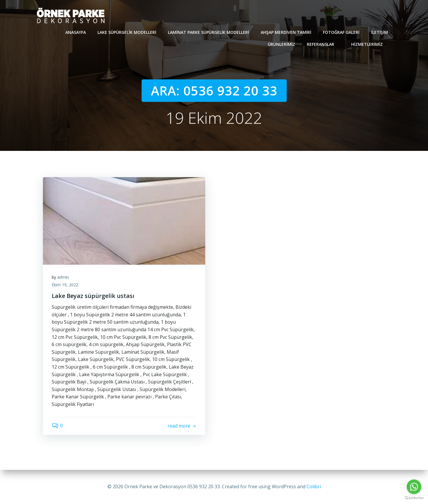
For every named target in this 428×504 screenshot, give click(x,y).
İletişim (380, 32)
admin (63, 277)
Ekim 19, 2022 (65, 285)
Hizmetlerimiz (370, 44)
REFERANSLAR (323, 44)
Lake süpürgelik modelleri (127, 32)
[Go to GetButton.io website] (414, 498)
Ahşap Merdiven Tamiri (286, 32)
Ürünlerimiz (281, 44)
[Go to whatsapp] (414, 487)
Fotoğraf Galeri (341, 32)
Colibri (314, 486)
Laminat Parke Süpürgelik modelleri (208, 32)
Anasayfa (76, 32)
